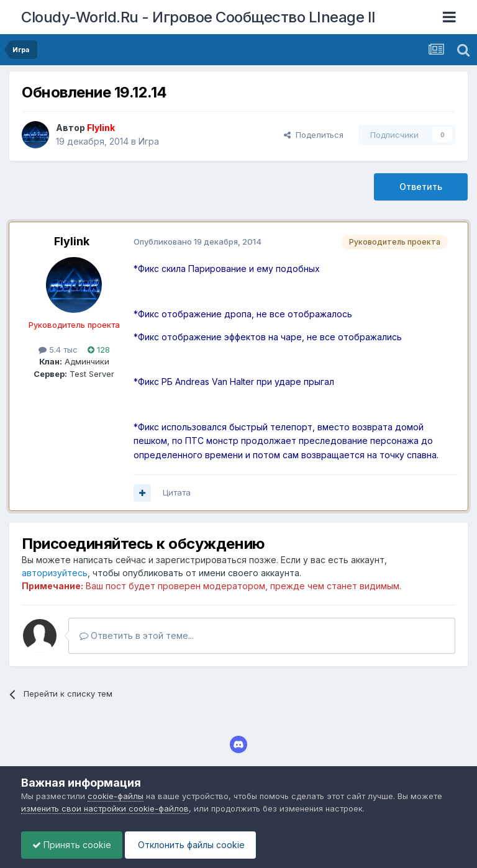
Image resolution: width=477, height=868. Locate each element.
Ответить (421, 187)
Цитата (177, 492)
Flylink (72, 241)
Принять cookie (74, 845)
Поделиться (314, 135)
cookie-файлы (116, 796)
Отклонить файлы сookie (196, 845)
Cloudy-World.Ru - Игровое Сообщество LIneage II (198, 17)
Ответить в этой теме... (137, 635)
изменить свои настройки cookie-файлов (105, 808)
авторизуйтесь (55, 573)
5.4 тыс (58, 350)
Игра (149, 141)
